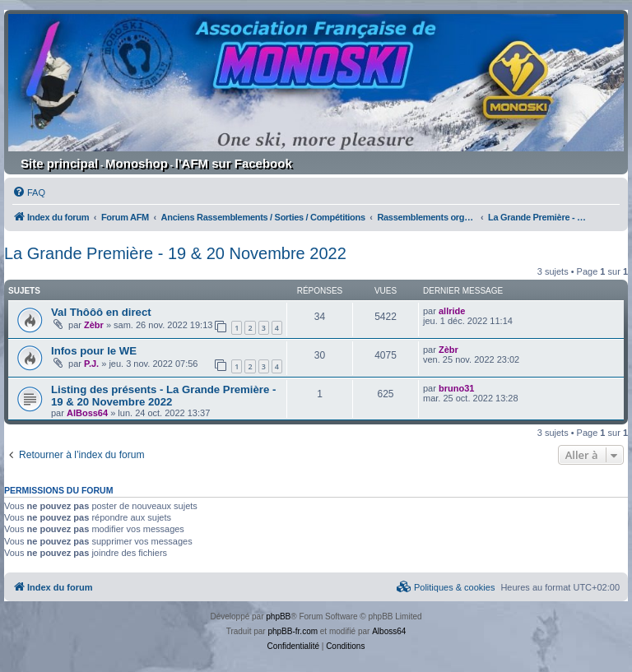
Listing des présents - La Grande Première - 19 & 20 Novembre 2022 (163, 396)
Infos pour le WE (94, 351)
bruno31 (456, 388)
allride (452, 311)
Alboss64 (389, 631)
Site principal (59, 163)
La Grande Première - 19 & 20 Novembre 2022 (175, 253)
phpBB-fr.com (293, 631)
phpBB (278, 616)
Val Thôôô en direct (101, 312)
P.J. (91, 364)
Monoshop (137, 163)
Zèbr (94, 325)
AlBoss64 (87, 413)
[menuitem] (29, 192)
